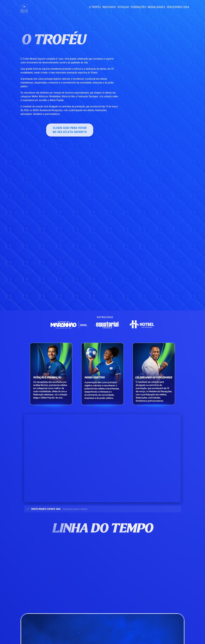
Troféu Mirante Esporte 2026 (46, 509)
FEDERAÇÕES (138, 7)
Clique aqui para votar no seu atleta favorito (70, 130)
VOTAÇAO (123, 7)
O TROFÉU (95, 7)
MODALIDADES (156, 7)
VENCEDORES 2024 (178, 7)
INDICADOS (109, 7)
